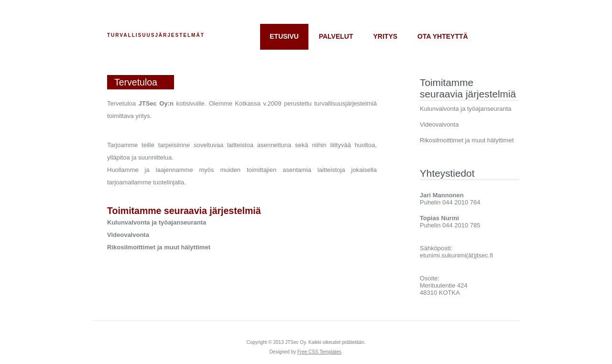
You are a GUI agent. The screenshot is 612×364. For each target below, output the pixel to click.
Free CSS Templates (319, 352)
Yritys (386, 36)
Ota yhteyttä (443, 36)
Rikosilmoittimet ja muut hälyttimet (467, 140)
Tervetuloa (136, 82)
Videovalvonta (439, 124)
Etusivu (284, 36)
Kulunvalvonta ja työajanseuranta (466, 109)
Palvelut (336, 36)
